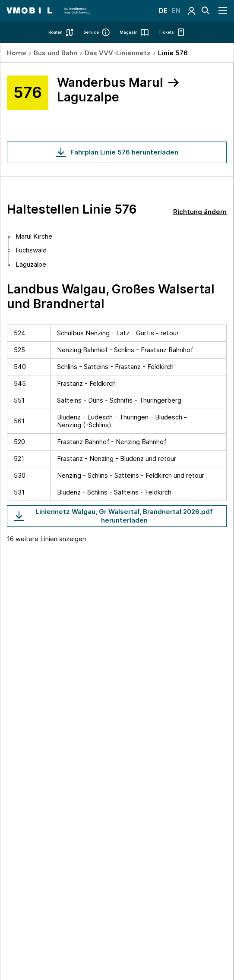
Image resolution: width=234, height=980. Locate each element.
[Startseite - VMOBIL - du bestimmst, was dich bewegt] (49, 11)
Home (17, 53)
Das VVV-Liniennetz (118, 53)
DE (163, 11)
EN (176, 11)
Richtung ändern (200, 212)
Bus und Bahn (55, 53)
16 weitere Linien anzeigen (46, 539)
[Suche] (206, 11)
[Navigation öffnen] (223, 11)
